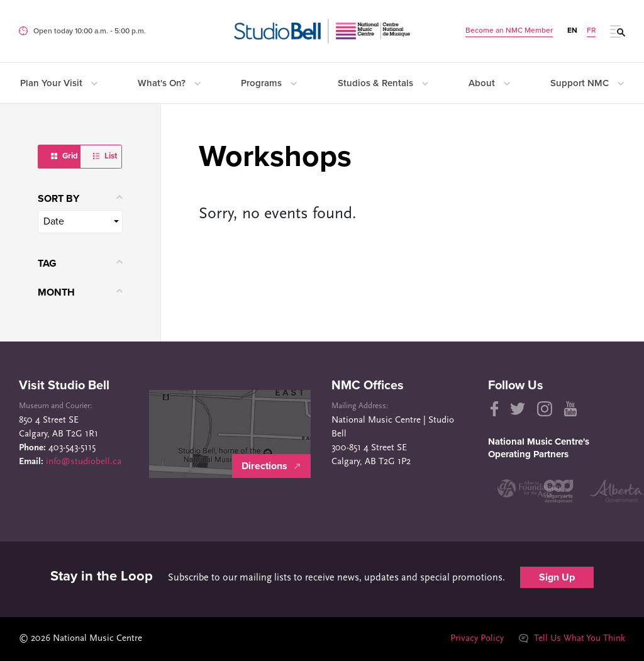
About (489, 83)
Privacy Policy (476, 639)
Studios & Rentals (383, 83)
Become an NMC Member (509, 30)
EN (572, 30)
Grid (64, 156)
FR (591, 30)
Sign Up (557, 577)
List (105, 156)
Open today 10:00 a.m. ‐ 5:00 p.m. (90, 31)
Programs (269, 83)
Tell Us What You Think (572, 639)
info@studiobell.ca (84, 462)
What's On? (169, 83)
